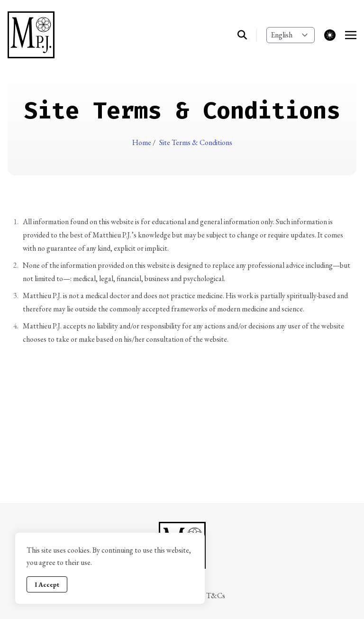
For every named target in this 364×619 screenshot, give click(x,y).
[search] (247, 35)
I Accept (47, 584)
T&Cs (216, 596)
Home (142, 142)
